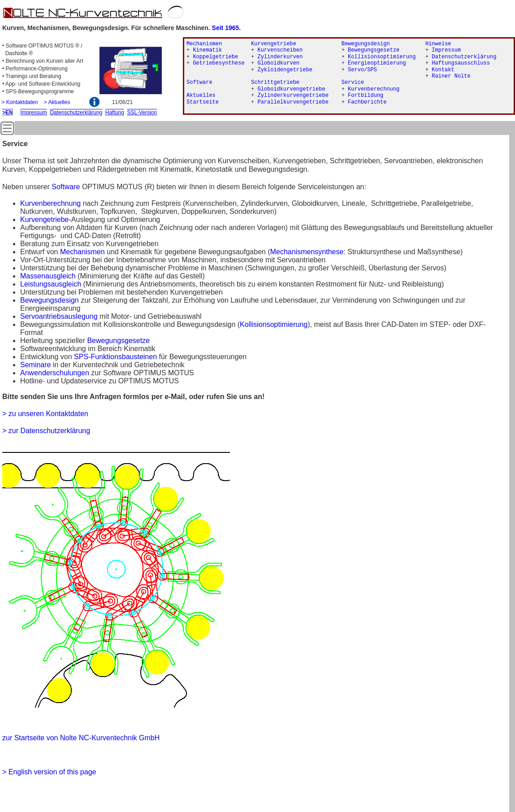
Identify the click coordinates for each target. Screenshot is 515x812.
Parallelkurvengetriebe (293, 102)
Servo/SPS (362, 70)
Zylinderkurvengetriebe (293, 96)
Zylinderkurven (280, 57)
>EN (8, 113)
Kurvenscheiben (280, 50)
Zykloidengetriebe (285, 70)
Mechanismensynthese (307, 252)
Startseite (203, 102)
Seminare (35, 365)
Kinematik (207, 50)
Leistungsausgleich (51, 284)
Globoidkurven (278, 63)
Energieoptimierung (377, 63)
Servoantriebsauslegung (59, 316)
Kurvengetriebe (45, 219)
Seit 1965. (227, 28)
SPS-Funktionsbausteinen (115, 357)
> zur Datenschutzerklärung (46, 431)
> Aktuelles (57, 102)
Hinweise (438, 44)
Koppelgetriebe (215, 57)
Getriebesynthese (219, 63)
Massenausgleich (48, 276)
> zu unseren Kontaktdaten (45, 414)
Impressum (446, 50)
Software (66, 187)
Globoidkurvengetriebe (291, 89)
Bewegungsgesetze (118, 341)
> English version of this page (49, 772)
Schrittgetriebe (275, 83)
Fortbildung (366, 96)
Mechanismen (82, 252)
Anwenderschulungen (55, 373)
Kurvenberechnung (50, 203)
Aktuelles (201, 96)
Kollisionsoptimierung (274, 324)
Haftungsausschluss (461, 63)
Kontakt (443, 70)
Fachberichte (367, 102)
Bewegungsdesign (366, 44)
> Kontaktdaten (19, 102)
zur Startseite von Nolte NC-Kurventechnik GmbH (81, 738)
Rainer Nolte (451, 76)
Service (353, 83)
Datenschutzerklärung (464, 57)
